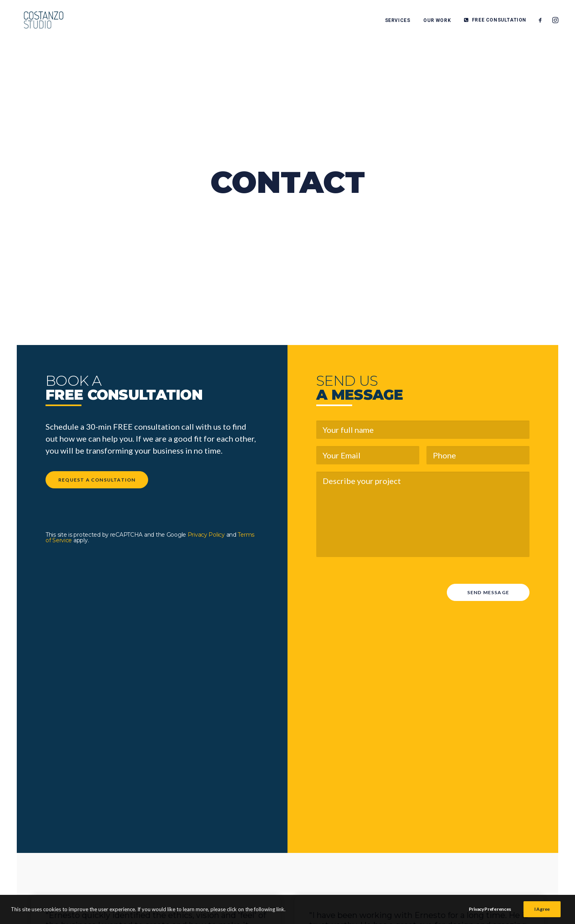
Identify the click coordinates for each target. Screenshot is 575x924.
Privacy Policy (206, 331)
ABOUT (411, 845)
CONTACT (417, 857)
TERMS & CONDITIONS (511, 801)
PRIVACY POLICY (517, 817)
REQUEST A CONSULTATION (97, 276)
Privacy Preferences (490, 913)
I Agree (542, 913)
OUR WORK (437, 21)
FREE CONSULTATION (499, 21)
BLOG (408, 833)
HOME (409, 797)
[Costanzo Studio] (39, 21)
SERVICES (398, 21)
